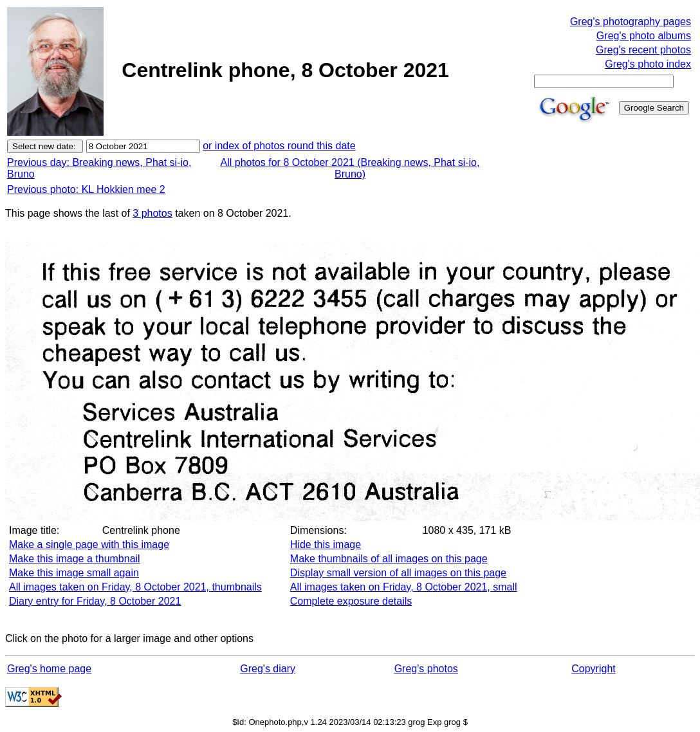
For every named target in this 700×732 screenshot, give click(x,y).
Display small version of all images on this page (398, 573)
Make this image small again (74, 573)
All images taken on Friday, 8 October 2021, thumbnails (135, 587)
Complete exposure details (351, 601)
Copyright (593, 669)
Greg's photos (426, 669)
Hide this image (326, 544)
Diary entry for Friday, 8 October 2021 (95, 601)
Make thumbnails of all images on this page (389, 559)
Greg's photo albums (644, 36)
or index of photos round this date (279, 146)
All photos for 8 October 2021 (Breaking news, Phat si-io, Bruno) (350, 168)
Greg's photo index (648, 64)
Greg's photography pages (631, 22)
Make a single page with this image (89, 544)
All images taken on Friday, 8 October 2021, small (404, 587)
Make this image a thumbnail (75, 559)
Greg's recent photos (643, 50)
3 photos (152, 213)
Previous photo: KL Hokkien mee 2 (86, 189)
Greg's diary (268, 669)
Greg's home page (49, 669)
